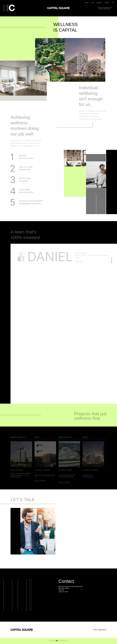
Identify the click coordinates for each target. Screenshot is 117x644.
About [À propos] (87, 3)
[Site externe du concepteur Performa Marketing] (59, 641)
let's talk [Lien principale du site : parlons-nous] (112, 260)
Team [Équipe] (92, 3)
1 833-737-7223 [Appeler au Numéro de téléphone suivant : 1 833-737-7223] (63, 592)
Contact (107, 3)
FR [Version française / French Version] (113, 3)
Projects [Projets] (99, 3)
